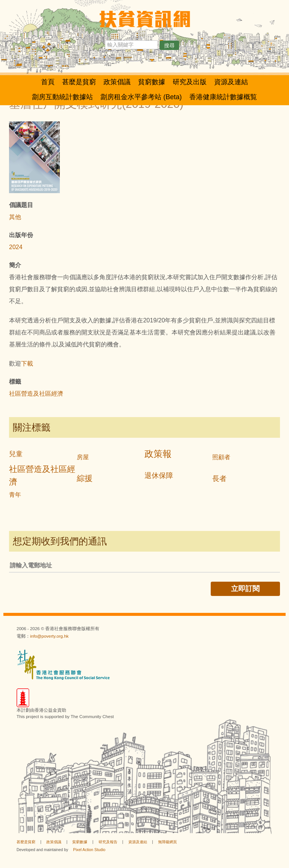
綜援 (85, 478)
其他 (15, 217)
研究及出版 (190, 82)
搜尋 (169, 45)
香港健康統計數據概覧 (223, 97)
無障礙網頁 (167, 842)
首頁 (48, 82)
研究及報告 (108, 842)
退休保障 (159, 476)
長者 (219, 479)
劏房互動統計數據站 (62, 97)
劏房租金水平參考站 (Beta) (141, 97)
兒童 (16, 454)
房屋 (83, 457)
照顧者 (221, 457)
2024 (16, 247)
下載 (27, 364)
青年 (15, 495)
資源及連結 (231, 82)
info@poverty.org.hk (49, 636)
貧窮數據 (152, 82)
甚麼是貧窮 (79, 82)
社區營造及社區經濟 (36, 394)
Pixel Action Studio (89, 850)
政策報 (158, 454)
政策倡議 (117, 82)
